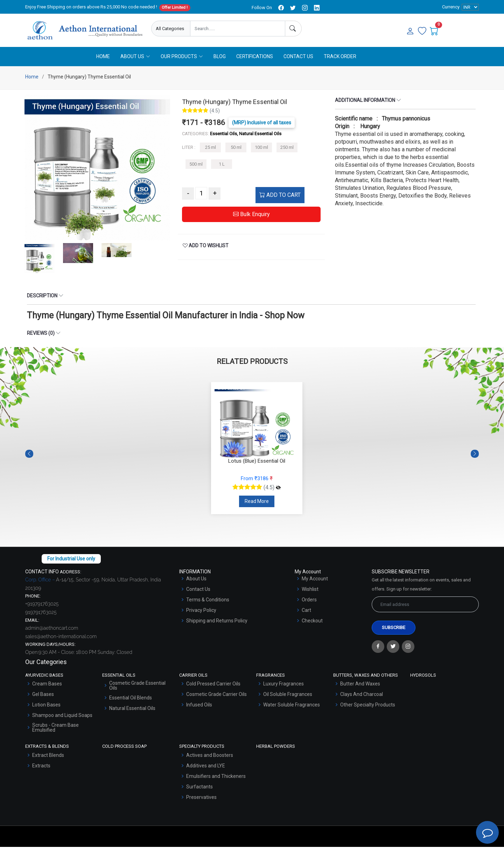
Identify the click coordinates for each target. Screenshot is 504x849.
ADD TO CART (280, 197)
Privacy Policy (201, 612)
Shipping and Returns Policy (217, 623)
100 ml (261, 150)
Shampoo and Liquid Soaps (62, 717)
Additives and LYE (206, 768)
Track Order (340, 58)
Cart (306, 612)
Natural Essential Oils (132, 710)
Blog (220, 58)
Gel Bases (43, 696)
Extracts (41, 768)
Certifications (255, 58)
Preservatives (201, 799)
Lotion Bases (46, 707)
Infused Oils (199, 707)
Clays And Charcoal (362, 696)
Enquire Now (333, 29)
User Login (375, 29)
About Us (196, 581)
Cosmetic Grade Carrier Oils (216, 696)
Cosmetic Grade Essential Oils (137, 688)
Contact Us (298, 58)
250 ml (287, 150)
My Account (315, 581)
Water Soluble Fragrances (292, 707)
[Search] (293, 29)
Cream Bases (47, 686)
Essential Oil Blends (131, 700)
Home (103, 58)
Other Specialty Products (368, 707)
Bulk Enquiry (251, 217)
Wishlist (310, 591)
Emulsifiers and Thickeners (216, 778)
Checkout (312, 623)
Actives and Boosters (210, 757)
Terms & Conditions (208, 602)
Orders (309, 602)
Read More (257, 503)
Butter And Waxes (360, 686)
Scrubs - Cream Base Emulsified (55, 730)
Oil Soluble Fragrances (288, 696)
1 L (222, 166)
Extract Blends (48, 757)
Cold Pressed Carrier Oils (213, 686)
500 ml (196, 166)
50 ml (236, 150)
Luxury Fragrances (283, 686)
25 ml (211, 150)
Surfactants (199, 789)
